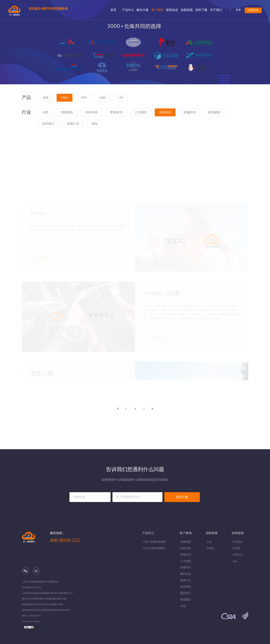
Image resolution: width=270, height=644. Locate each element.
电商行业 (186, 580)
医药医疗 (186, 593)
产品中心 (128, 10)
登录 (238, 10)
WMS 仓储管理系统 (154, 542)
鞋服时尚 (186, 568)
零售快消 (186, 555)
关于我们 (216, 10)
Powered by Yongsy (31, 621)
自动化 (210, 548)
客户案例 (157, 10)
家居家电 (186, 587)
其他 (183, 606)
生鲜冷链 (186, 548)
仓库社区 (238, 555)
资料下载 (201, 10)
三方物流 (186, 561)
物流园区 (186, 600)
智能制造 (186, 542)
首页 (113, 10)
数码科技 (186, 574)
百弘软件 (238, 542)
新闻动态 (172, 10)
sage (235, 561)
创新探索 (187, 10)
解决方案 (143, 10)
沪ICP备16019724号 (32, 587)
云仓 (209, 542)
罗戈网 (236, 548)
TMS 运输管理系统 (154, 548)
